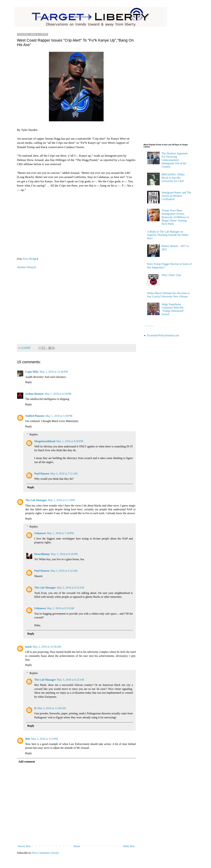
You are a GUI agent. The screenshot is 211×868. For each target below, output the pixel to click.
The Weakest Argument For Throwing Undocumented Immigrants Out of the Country (175, 160)
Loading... (149, 326)
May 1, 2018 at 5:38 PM (59, 416)
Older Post (129, 846)
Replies (34, 434)
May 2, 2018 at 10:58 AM (47, 647)
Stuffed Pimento (35, 416)
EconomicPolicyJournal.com (163, 335)
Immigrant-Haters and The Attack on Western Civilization (176, 196)
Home (77, 846)
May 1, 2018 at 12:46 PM (54, 372)
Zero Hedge (29, 259)
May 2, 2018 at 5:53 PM (44, 739)
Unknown (40, 533)
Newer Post (24, 846)
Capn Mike (32, 372)
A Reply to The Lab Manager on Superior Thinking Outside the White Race (168, 235)
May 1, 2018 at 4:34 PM (58, 394)
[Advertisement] (76, 305)
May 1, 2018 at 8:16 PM (64, 554)
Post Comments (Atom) (45, 853)
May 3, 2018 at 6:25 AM (70, 680)
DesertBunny (42, 554)
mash (28, 647)
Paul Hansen (42, 474)
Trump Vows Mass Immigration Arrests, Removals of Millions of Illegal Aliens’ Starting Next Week (175, 217)
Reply (29, 382)
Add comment (27, 762)
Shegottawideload (45, 441)
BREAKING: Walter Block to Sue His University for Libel (173, 178)
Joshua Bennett (34, 394)
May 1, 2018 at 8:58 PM (70, 441)
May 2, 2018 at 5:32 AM (64, 571)
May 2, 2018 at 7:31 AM (64, 474)
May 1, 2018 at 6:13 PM (61, 500)
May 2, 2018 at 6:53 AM (70, 588)
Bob (28, 739)
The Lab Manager (36, 500)
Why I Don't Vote (171, 275)
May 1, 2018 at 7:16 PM (60, 533)
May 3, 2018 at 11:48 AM (52, 708)
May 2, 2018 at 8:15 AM (60, 608)
